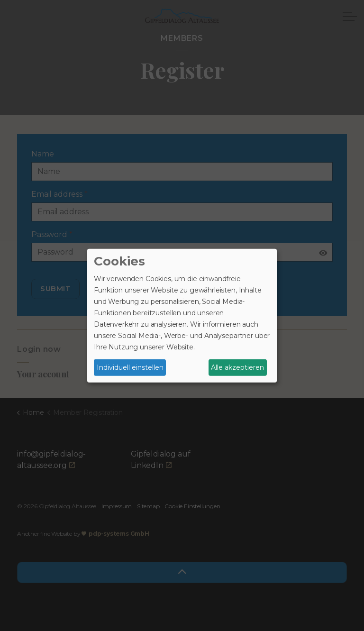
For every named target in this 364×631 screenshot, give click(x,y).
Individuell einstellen (130, 367)
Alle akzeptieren (237, 367)
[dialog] (182, 315)
